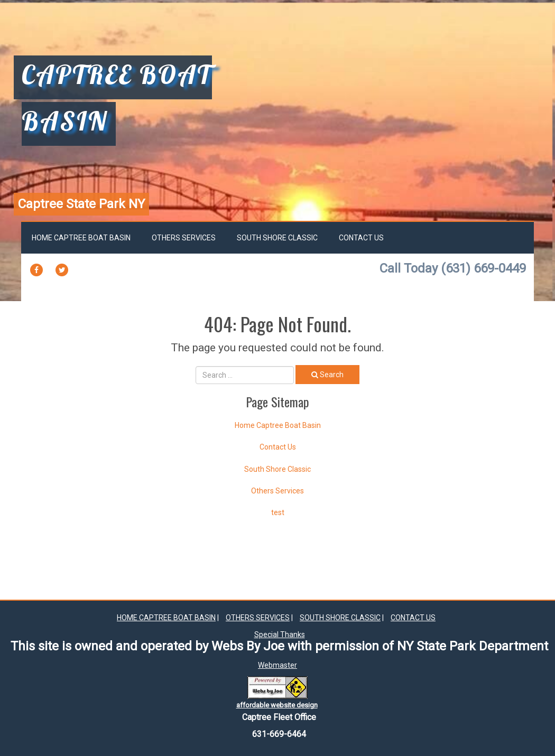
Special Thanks (280, 634)
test (278, 512)
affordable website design (277, 705)
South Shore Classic (277, 238)
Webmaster (277, 665)
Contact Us (361, 238)
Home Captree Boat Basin (81, 238)
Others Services (184, 238)
